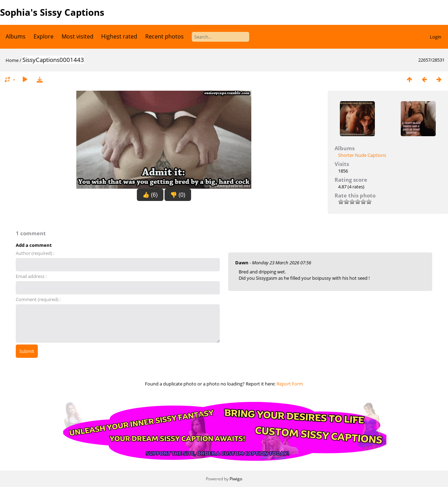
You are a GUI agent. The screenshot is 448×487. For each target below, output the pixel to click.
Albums (16, 36)
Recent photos (164, 36)
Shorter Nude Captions (362, 155)
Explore (44, 36)
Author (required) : (35, 253)
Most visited (78, 36)
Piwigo (236, 479)
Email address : (31, 276)
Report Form (290, 384)
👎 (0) (178, 195)
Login (436, 37)
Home (12, 60)
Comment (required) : (38, 299)
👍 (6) (150, 195)
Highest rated (119, 36)
